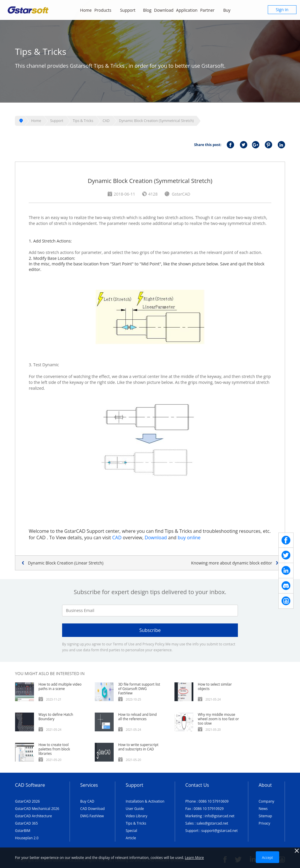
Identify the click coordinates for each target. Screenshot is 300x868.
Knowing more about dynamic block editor (231, 563)
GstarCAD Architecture (33, 816)
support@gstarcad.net (219, 831)
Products (106, 10)
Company (266, 801)
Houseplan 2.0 (27, 838)
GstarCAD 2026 (27, 801)
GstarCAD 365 (26, 823)
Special (131, 831)
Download (164, 10)
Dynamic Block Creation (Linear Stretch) (66, 563)
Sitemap (265, 816)
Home (86, 10)
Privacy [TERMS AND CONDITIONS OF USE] (265, 823)
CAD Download (93, 809)
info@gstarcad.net (220, 816)
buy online (189, 538)
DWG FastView (92, 816)
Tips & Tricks (83, 121)
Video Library (137, 816)
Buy (230, 10)
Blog (147, 10)
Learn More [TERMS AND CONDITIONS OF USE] (194, 858)
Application (187, 10)
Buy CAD (87, 801)
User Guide (135, 809)
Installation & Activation (145, 801)
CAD (106, 121)
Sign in (282, 10)
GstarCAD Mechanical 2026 (37, 809)
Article (131, 838)
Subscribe (150, 630)
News (263, 809)
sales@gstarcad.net (212, 823)
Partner (210, 10)
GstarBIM (23, 831)
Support (130, 10)
